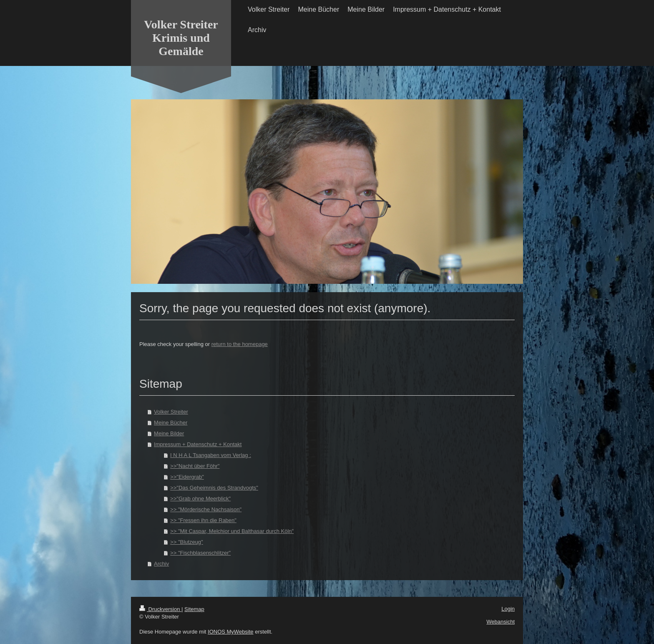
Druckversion (160, 609)
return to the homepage (240, 344)
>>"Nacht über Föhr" (195, 466)
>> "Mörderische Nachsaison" (206, 509)
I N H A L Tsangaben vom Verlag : (211, 455)
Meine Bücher (171, 423)
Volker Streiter (171, 412)
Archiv (161, 564)
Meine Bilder (169, 433)
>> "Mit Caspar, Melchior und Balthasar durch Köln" (232, 531)
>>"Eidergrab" (187, 477)
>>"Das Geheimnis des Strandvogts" (214, 488)
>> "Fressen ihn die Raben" (203, 520)
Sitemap (194, 609)
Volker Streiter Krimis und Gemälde (181, 38)
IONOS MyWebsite (231, 632)
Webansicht (501, 622)
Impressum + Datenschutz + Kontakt (198, 444)
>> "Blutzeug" (187, 542)
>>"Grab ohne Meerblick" (200, 499)
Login (508, 609)
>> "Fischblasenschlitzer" (200, 553)
